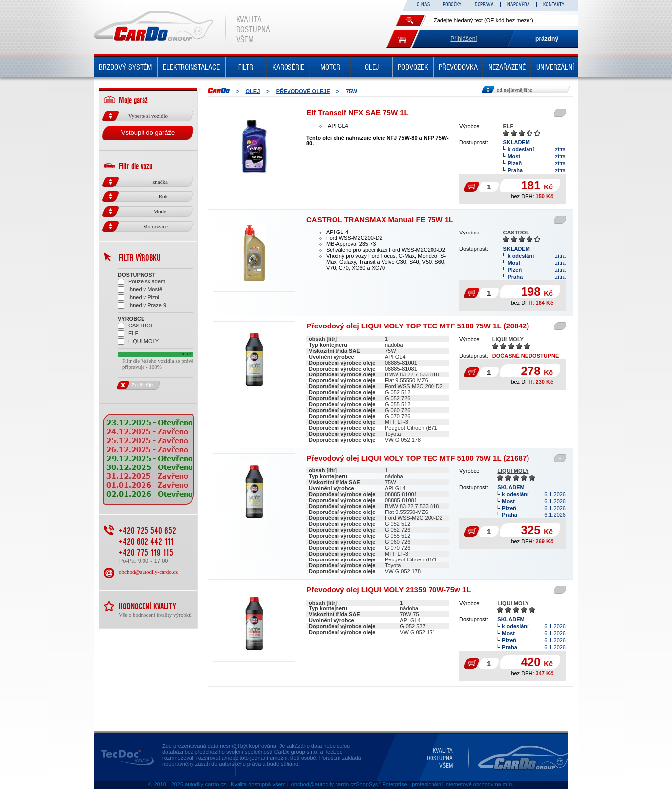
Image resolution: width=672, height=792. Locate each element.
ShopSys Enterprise (381, 784)
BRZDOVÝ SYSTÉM (125, 67)
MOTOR (330, 67)
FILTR (246, 67)
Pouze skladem (142, 282)
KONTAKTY (554, 5)
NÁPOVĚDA (519, 5)
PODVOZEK (413, 67)
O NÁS (423, 5)
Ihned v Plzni (139, 298)
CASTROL (516, 233)
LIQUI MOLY (508, 339)
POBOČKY (452, 5)
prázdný (547, 39)
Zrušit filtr (136, 385)
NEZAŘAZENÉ (507, 67)
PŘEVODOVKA (458, 67)
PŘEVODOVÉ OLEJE (303, 91)
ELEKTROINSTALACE (191, 67)
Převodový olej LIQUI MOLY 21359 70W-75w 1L (388, 589)
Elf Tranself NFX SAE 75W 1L (358, 113)
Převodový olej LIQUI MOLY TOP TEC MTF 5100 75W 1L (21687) (418, 458)
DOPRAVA (484, 5)
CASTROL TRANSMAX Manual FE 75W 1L (380, 219)
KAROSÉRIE (288, 67)
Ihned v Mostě (140, 290)
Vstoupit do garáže (148, 132)
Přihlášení (463, 39)
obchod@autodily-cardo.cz (148, 572)
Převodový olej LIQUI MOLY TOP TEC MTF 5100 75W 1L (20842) (418, 326)
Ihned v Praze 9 (142, 305)
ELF (508, 126)
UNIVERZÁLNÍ (555, 67)
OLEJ (372, 67)
